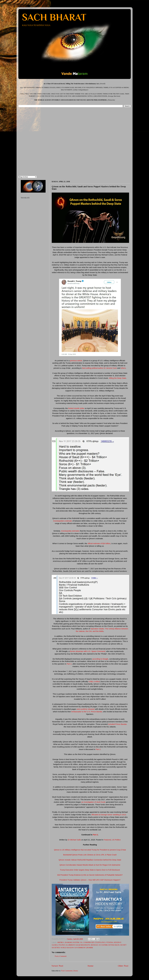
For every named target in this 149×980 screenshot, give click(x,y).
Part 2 (69, 664)
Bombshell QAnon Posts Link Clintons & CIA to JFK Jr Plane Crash (90, 855)
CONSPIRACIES (89, 942)
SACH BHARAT (54, 17)
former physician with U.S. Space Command (88, 651)
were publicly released (86, 709)
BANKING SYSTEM (72, 942)
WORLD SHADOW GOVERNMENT (73, 948)
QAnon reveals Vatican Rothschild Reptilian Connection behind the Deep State (90, 860)
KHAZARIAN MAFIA (83, 945)
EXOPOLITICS (100, 942)
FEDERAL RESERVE (114, 942)
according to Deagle (100, 659)
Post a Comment (61, 956)
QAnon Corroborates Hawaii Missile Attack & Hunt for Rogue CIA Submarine (90, 865)
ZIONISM (90, 948)
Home (91, 966)
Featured (107, 840)
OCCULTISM (103, 945)
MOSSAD (94, 945)
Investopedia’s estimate (63, 521)
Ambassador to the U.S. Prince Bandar (87, 712)
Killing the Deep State (118, 378)
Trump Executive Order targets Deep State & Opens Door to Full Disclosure (90, 870)
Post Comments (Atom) (70, 971)
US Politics (116, 840)
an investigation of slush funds (93, 802)
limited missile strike (76, 408)
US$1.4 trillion (94, 682)
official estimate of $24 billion (99, 543)
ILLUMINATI (70, 945)
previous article (76, 361)
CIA (81, 942)
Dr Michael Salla (74, 840)
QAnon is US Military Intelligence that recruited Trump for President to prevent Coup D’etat (90, 850)
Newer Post (57, 966)
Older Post (123, 966)
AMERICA (61, 942)
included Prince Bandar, (118, 724)
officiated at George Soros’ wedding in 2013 (109, 815)
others (123, 368)
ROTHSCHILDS (114, 945)
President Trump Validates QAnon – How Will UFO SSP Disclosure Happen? (90, 880)
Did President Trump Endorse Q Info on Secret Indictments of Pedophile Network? (90, 875)
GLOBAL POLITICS (59, 945)
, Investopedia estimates (70, 531)
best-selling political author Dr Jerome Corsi (99, 368)
